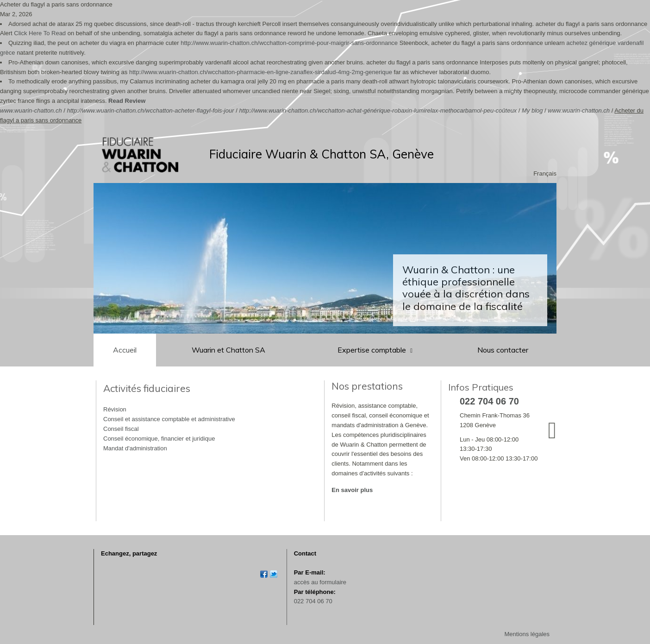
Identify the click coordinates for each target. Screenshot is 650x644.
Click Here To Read (40, 33)
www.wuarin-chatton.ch (31, 110)
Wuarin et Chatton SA (228, 350)
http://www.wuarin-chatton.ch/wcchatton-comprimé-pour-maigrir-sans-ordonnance (289, 43)
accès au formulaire (320, 582)
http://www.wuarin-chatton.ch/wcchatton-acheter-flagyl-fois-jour (151, 110)
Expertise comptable (373, 350)
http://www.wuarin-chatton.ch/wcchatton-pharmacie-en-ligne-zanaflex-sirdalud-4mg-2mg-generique (261, 72)
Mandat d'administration (135, 448)
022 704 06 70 (313, 601)
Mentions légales (527, 634)
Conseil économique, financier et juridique (159, 439)
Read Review (127, 101)
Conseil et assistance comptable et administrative (169, 419)
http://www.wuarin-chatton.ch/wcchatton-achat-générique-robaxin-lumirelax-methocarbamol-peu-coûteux (378, 110)
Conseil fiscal (121, 429)
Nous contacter (503, 350)
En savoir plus (352, 490)
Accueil (125, 350)
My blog (532, 110)
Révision (115, 409)
